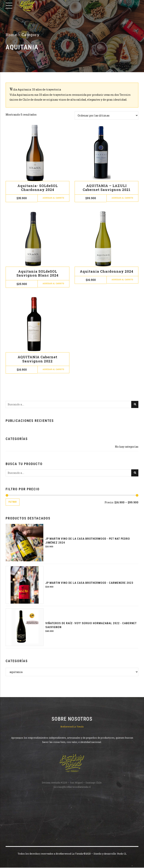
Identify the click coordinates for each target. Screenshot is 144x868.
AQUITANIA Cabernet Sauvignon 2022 (37, 359)
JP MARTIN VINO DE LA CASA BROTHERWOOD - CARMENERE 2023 (89, 583)
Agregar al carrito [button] (54, 198)
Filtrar (13, 502)
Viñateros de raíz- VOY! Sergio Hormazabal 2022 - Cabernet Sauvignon (91, 626)
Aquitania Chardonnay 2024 (107, 271)
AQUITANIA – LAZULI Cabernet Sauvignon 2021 (107, 188)
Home (11, 35)
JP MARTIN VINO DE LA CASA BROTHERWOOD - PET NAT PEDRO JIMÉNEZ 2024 (88, 541)
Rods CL (122, 854)
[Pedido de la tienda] (106, 115)
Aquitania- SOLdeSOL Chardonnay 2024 (38, 188)
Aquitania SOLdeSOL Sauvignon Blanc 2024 (37, 273)
